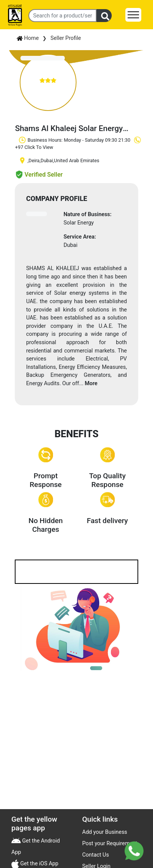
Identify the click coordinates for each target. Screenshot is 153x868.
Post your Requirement (110, 843)
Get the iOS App (39, 864)
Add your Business (105, 832)
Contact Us (96, 855)
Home (28, 38)
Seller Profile (66, 38)
